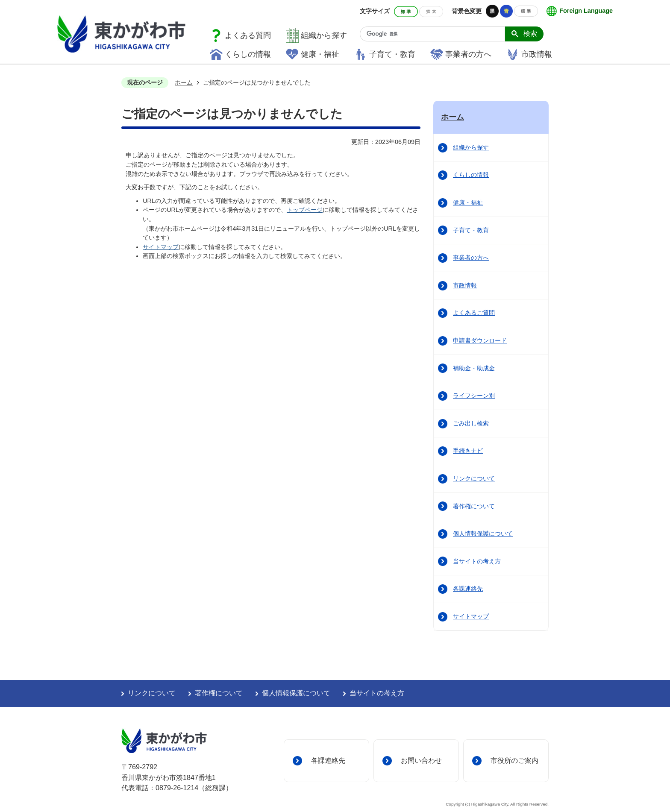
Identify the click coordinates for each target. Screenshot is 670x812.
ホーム (184, 82)
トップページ (305, 210)
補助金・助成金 (474, 368)
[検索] (436, 34)
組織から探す (324, 35)
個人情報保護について (483, 534)
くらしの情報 (248, 54)
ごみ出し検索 (471, 423)
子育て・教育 (392, 54)
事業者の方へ (468, 54)
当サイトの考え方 (477, 561)
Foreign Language (586, 11)
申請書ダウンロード (480, 340)
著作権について (474, 506)
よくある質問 (248, 35)
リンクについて (474, 478)
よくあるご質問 (474, 313)
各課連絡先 (468, 589)
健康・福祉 (320, 54)
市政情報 (537, 54)
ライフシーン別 (474, 396)
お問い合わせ (421, 760)
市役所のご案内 (514, 760)
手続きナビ (468, 451)
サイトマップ (161, 247)
